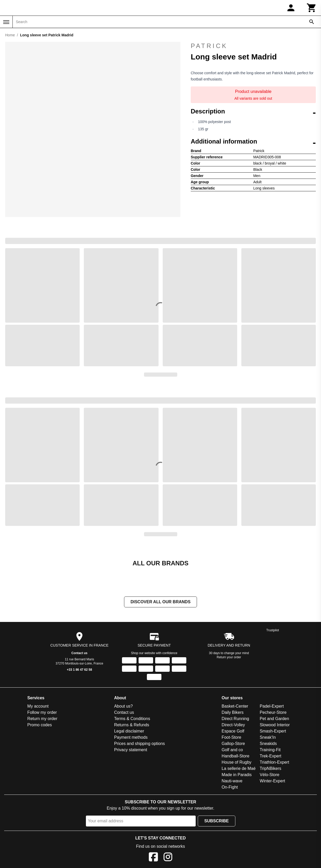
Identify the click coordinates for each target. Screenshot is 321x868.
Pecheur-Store (273, 713)
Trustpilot (273, 631)
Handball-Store (235, 757)
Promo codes (39, 725)
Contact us (79, 654)
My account (38, 707)
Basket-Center (235, 707)
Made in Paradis (237, 775)
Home (10, 35)
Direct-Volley (233, 725)
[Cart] (312, 8)
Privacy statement (131, 750)
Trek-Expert (271, 757)
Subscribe (216, 821)
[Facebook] (153, 858)
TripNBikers (271, 769)
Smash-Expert (273, 732)
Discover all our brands (160, 602)
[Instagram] (168, 858)
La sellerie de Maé (239, 769)
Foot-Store (231, 738)
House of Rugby (237, 763)
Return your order (229, 658)
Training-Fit (270, 750)
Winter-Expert (272, 781)
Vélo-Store (270, 775)
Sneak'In (268, 738)
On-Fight (230, 788)
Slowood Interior (275, 725)
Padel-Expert (272, 707)
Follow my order (42, 713)
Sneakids (268, 744)
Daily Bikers (233, 713)
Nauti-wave (232, 781)
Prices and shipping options (140, 744)
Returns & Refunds (132, 725)
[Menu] (6, 22)
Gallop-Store (233, 744)
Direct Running (235, 719)
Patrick (253, 46)
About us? (124, 707)
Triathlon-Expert (274, 763)
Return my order (42, 719)
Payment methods (131, 738)
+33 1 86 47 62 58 (80, 670)
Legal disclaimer (129, 732)
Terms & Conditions (132, 719)
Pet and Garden (274, 719)
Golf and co (232, 750)
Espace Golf (233, 732)
